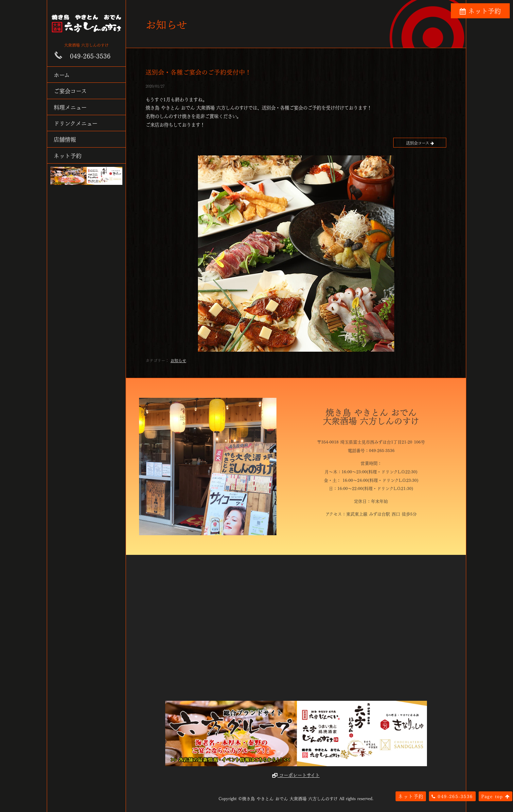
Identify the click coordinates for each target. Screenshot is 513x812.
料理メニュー (70, 107)
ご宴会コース (70, 90)
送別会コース (420, 143)
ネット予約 (68, 155)
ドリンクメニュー (76, 123)
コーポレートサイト (296, 775)
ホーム (62, 74)
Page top (495, 796)
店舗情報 (65, 139)
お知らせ (178, 360)
